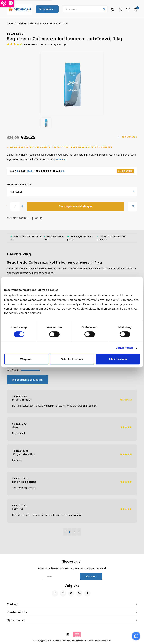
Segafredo (15, 34)
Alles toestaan (118, 359)
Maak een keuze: (19, 184)
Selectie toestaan (72, 359)
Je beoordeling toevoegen (54, 44)
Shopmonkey (105, 641)
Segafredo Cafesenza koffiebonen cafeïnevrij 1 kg (43, 23)
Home (10, 23)
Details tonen (124, 348)
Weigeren (26, 359)
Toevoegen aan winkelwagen (76, 206)
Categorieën (47, 9)
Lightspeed (80, 641)
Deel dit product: (18, 218)
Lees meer (60, 159)
